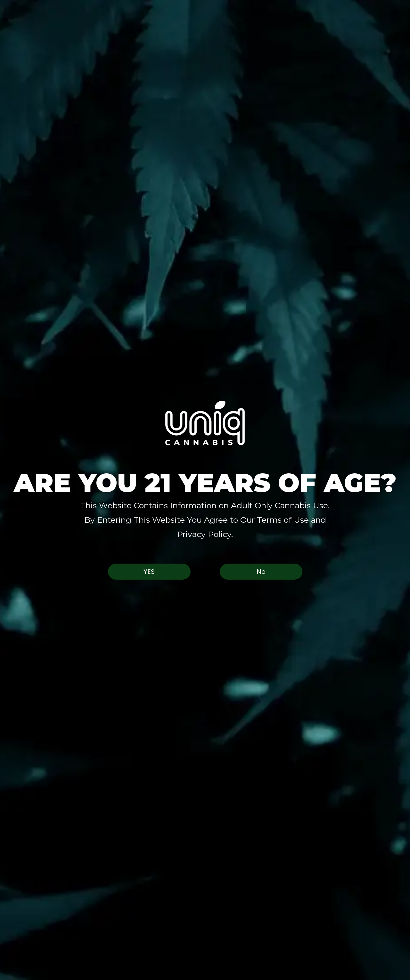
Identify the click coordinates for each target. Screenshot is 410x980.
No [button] (261, 572)
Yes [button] (149, 572)
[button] (205, 423)
